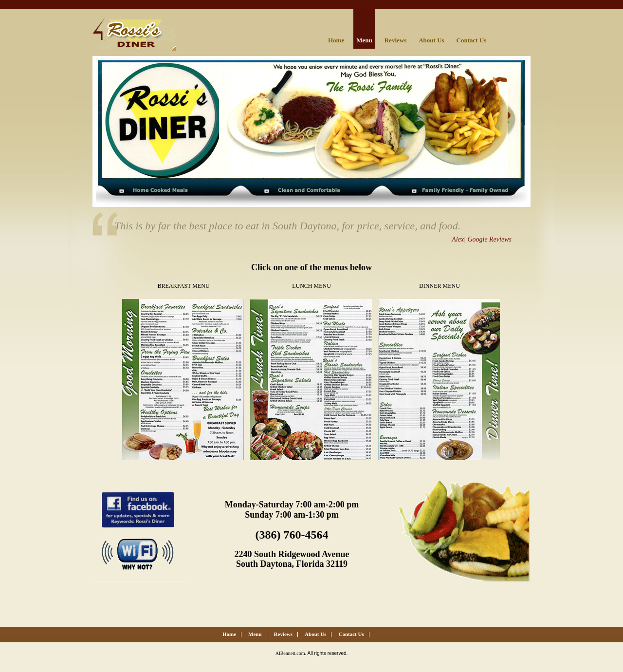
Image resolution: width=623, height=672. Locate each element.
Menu (364, 40)
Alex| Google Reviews (482, 239)
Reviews (396, 40)
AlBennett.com (290, 653)
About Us (431, 40)
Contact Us (472, 40)
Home (336, 40)
